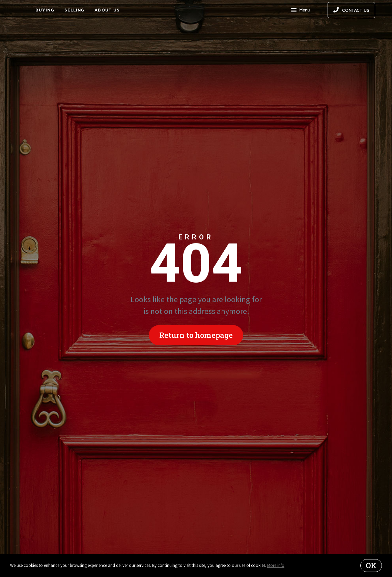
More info (276, 565)
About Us (107, 10)
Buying (45, 10)
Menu (300, 11)
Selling (75, 10)
